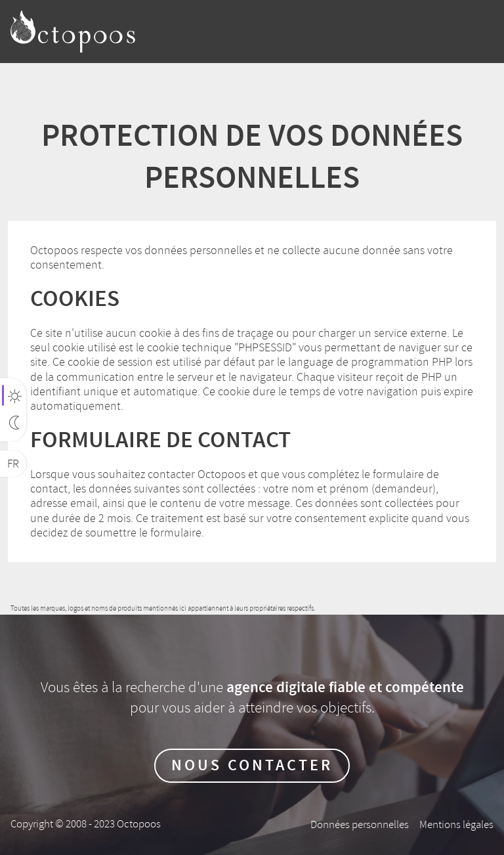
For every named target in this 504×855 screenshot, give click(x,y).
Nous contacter (252, 766)
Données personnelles (360, 824)
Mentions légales (456, 824)
